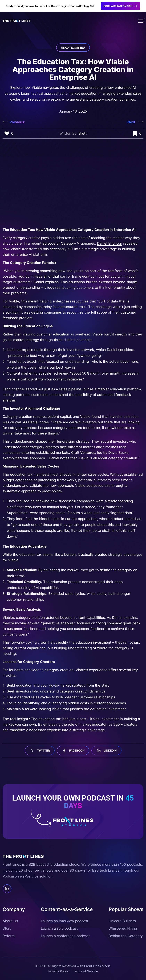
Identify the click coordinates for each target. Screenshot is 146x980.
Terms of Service (85, 971)
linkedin (106, 751)
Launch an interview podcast (64, 921)
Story (7, 928)
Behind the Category (126, 936)
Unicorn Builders (122, 921)
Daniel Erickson (110, 243)
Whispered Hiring (123, 928)
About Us (10, 921)
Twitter (40, 751)
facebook (73, 751)
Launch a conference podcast (65, 936)
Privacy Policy (58, 971)
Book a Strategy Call (118, 6)
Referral (9, 936)
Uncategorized (73, 48)
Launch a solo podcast (59, 928)
